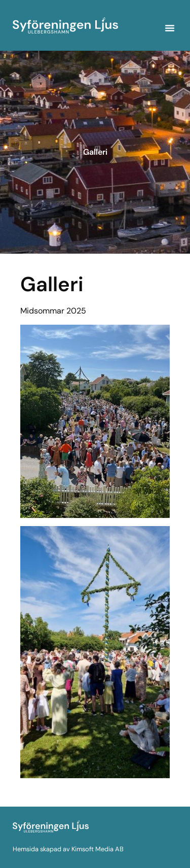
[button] (170, 28)
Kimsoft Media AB (98, 849)
